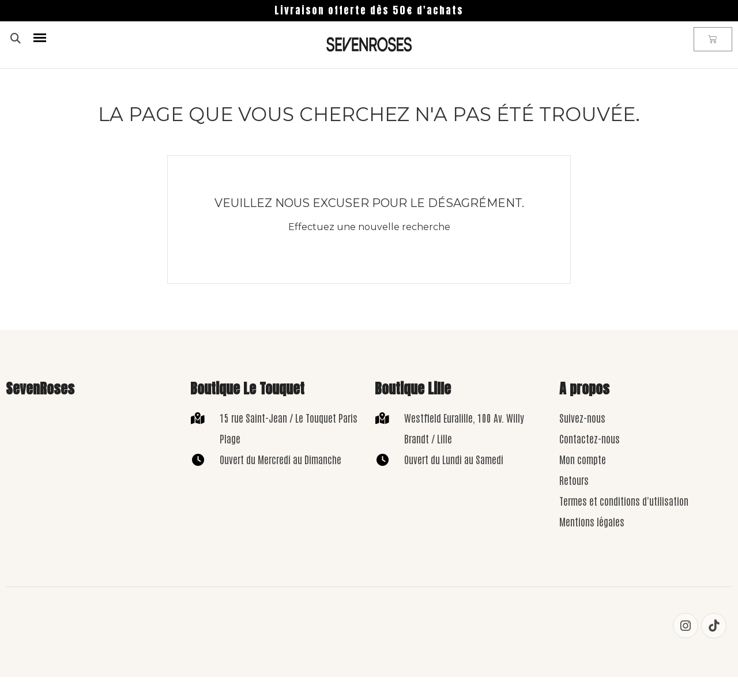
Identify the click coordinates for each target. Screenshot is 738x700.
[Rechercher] (355, 260)
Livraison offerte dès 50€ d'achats (369, 10)
